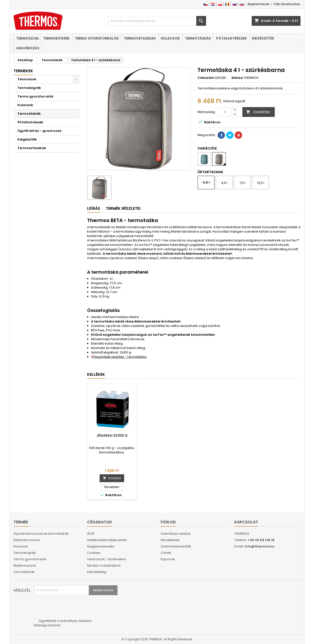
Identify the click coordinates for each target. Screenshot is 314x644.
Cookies (94, 553)
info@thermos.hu (259, 546)
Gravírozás (28, 48)
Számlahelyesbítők (176, 546)
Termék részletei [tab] (123, 208)
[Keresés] (157, 21)
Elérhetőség (97, 572)
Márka (237, 78)
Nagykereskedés (101, 546)
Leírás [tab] (94, 208)
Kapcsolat (246, 522)
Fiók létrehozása (287, 4)
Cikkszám (206, 78)
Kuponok (168, 559)
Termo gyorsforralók (97, 38)
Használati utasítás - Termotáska (119, 357)
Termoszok (27, 38)
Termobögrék (56, 38)
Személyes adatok (176, 534)
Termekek (23, 71)
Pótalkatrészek (231, 38)
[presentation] (71, 607)
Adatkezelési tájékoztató (107, 540)
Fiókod (168, 522)
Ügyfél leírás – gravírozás (39, 131)
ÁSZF (91, 534)
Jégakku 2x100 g (112, 435)
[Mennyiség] (225, 112)
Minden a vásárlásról (104, 566)
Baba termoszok (27, 540)
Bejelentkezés (259, 4)
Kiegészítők (263, 38)
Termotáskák (198, 38)
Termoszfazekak (140, 38)
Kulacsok (170, 38)
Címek (166, 553)
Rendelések (170, 540)
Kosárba (258, 112)
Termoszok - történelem (107, 559)
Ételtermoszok (25, 566)
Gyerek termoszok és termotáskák (41, 534)
